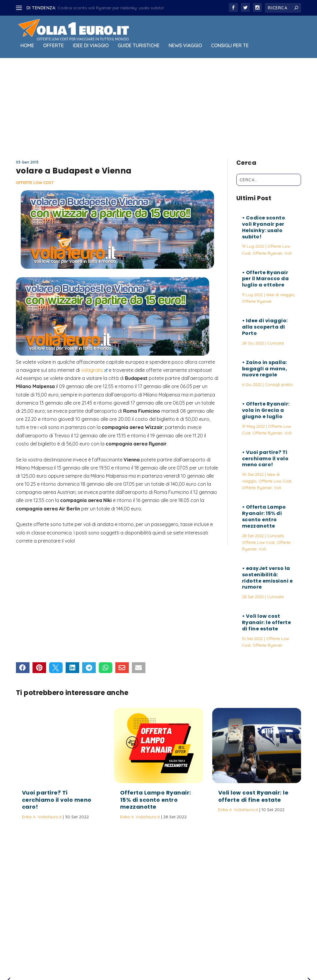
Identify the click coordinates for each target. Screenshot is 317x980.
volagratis (94, 370)
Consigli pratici (279, 384)
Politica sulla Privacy (176, 948)
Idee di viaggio (91, 46)
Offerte (53, 46)
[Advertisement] (158, 107)
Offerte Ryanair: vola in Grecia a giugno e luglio (266, 410)
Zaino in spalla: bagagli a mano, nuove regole (265, 369)
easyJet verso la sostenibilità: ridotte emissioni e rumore (267, 578)
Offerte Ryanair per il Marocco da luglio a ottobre (266, 279)
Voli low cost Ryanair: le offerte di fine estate (267, 622)
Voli (288, 253)
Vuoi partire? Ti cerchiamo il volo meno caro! (265, 459)
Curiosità (276, 343)
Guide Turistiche (139, 46)
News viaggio (185, 46)
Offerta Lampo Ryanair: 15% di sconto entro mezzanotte (264, 516)
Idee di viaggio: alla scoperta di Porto (265, 327)
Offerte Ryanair (267, 253)
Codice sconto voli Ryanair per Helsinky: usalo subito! (111, 8)
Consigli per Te (230, 46)
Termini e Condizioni (220, 948)
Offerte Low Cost (35, 182)
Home (27, 46)
